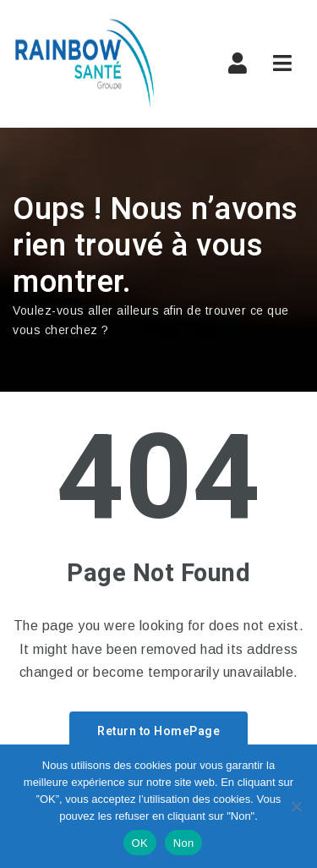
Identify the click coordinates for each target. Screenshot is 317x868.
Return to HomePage (158, 731)
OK (140, 843)
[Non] (296, 806)
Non (184, 843)
